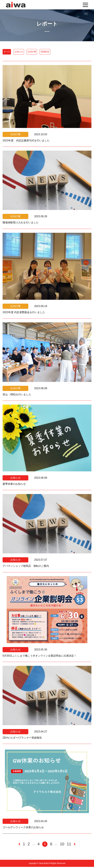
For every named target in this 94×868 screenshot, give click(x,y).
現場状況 (72, 52)
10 (62, 845)
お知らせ (30, 52)
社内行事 (51, 52)
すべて (10, 52)
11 (69, 845)
